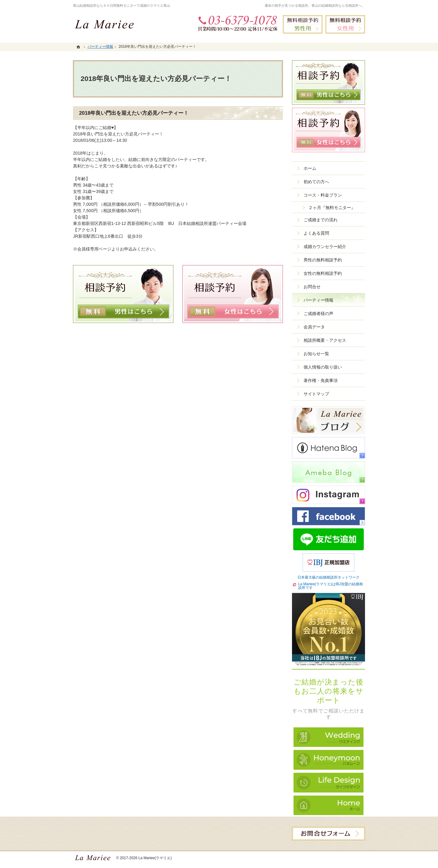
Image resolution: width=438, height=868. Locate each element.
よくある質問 (316, 233)
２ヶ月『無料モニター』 (332, 208)
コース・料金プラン (323, 195)
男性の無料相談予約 (323, 260)
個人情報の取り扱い (323, 367)
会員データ (314, 327)
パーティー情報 (318, 300)
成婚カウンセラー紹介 (325, 247)
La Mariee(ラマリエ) (155, 858)
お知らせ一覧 (316, 354)
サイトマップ (316, 394)
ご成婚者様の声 (318, 313)
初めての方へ (316, 182)
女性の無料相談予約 (323, 273)
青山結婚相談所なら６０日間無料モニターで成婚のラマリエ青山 (122, 5)
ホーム (310, 168)
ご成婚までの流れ (321, 220)
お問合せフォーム (328, 834)
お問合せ (312, 287)
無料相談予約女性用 (345, 24)
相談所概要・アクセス (325, 340)
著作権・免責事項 (321, 380)
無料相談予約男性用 (303, 24)
